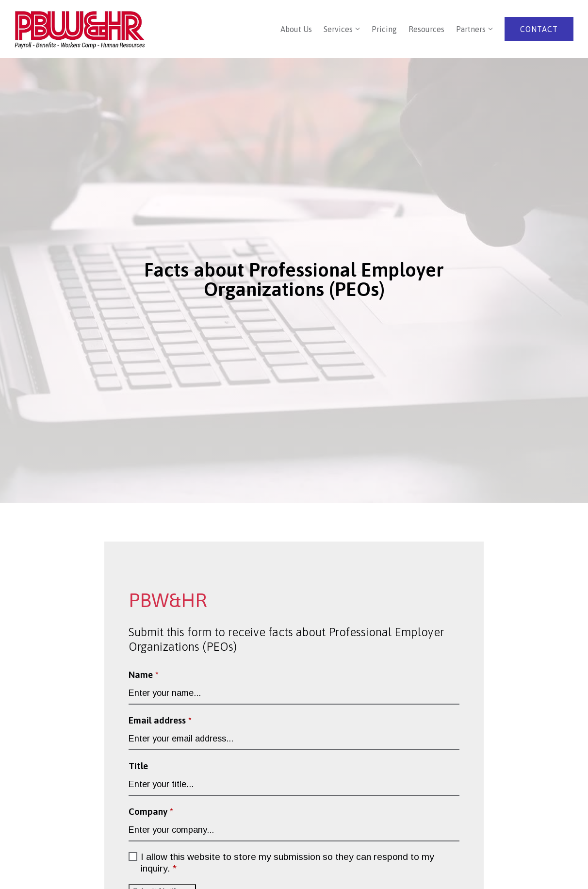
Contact (539, 29)
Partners (471, 29)
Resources (426, 29)
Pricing (384, 29)
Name (144, 675)
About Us (296, 29)
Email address (160, 720)
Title (138, 766)
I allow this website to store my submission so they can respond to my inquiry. (287, 863)
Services (338, 29)
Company (151, 811)
